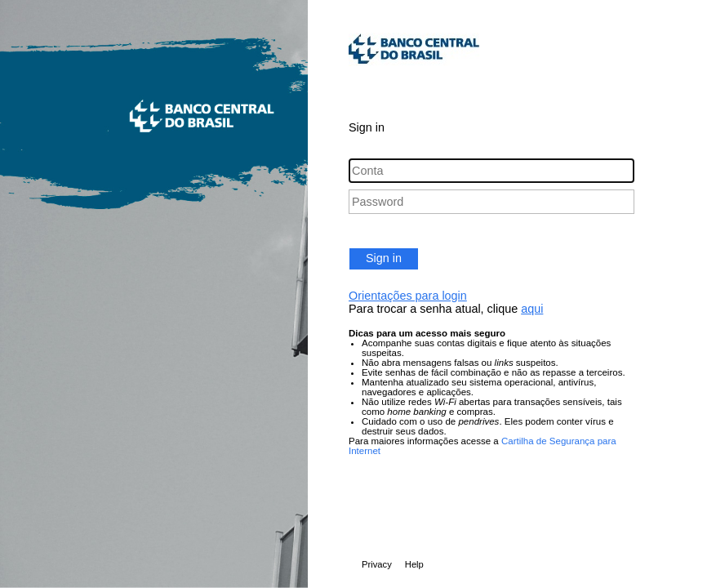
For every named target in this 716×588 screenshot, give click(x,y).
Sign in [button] (384, 258)
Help (414, 564)
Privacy (377, 564)
